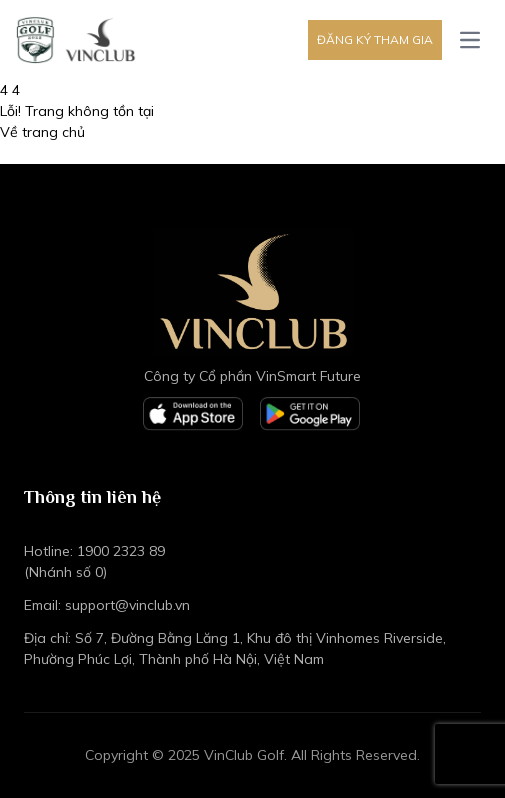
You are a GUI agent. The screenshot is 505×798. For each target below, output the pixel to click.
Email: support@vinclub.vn (107, 605)
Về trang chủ (42, 132)
